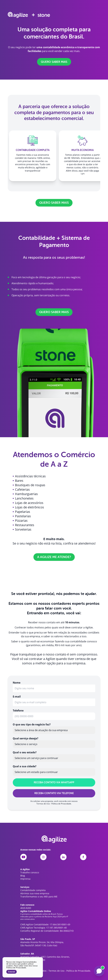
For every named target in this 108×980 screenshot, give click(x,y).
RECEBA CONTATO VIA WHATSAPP (54, 782)
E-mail (17, 697)
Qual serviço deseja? (26, 738)
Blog (23, 876)
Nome (17, 683)
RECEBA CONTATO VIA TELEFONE (54, 793)
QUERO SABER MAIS (54, 62)
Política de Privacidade (61, 804)
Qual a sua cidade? (25, 766)
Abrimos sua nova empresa (35, 893)
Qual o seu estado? (25, 752)
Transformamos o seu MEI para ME (39, 897)
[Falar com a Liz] (99, 971)
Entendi (12, 972)
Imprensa (25, 879)
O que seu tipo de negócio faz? (32, 724)
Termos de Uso (43, 804)
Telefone (18, 711)
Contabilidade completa (33, 890)
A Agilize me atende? (54, 557)
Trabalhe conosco (30, 872)
